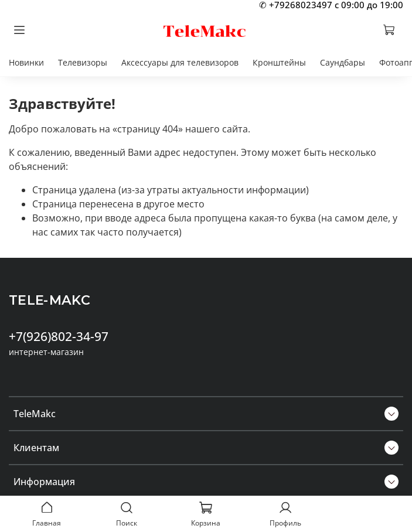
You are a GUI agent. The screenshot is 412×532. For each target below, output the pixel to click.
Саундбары (343, 62)
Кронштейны (279, 62)
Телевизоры (83, 62)
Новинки (26, 62)
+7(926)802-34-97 (59, 336)
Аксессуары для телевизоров (180, 62)
